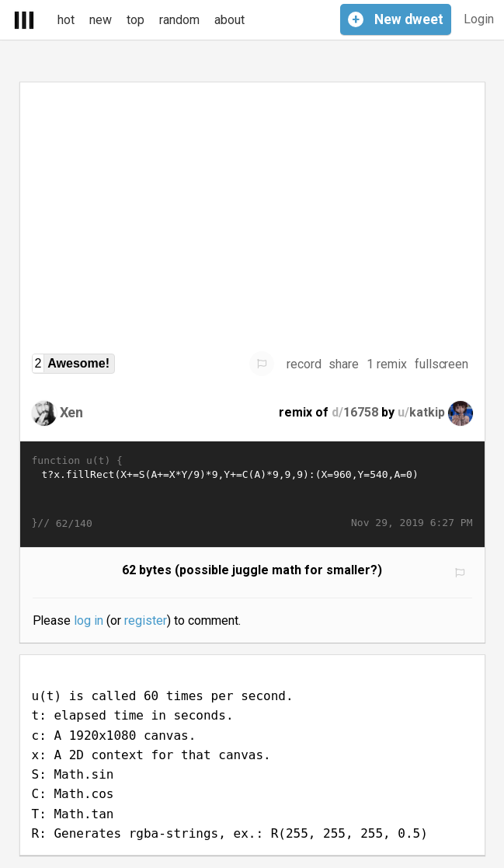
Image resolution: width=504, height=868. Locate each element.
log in (89, 620)
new (101, 20)
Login (479, 19)
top (136, 20)
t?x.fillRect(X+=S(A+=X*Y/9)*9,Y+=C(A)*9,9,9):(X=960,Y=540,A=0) (252, 492)
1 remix (387, 364)
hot (66, 20)
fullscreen (442, 364)
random (179, 20)
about (229, 20)
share (344, 364)
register (146, 620)
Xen (72, 412)
